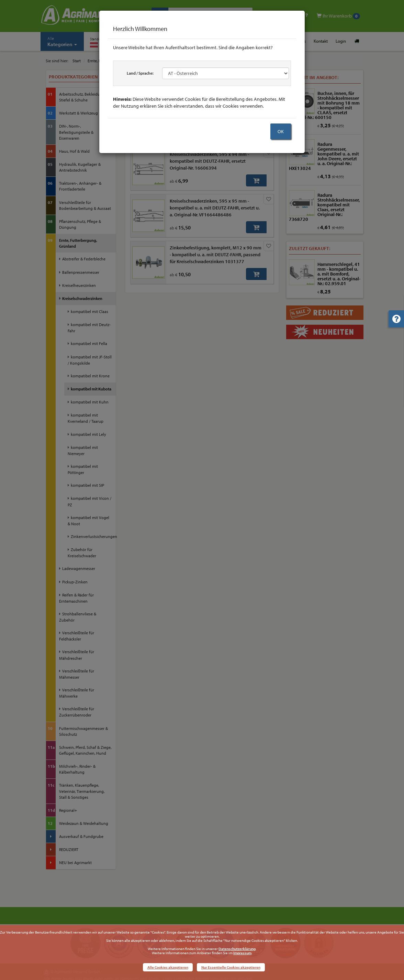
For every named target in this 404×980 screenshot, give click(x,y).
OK (281, 131)
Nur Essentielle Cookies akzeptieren (231, 967)
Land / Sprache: (140, 73)
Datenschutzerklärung (237, 949)
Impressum (242, 953)
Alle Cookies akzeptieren (168, 967)
